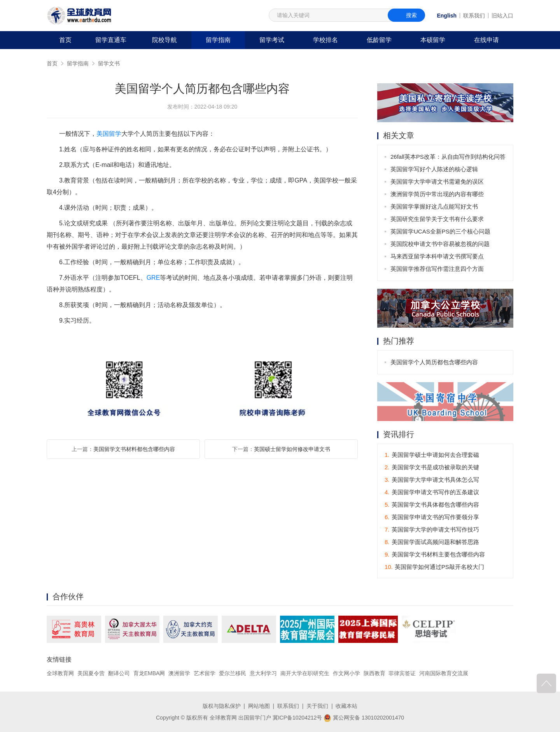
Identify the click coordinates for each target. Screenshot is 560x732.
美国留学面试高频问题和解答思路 (432, 542)
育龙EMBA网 (149, 673)
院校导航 (164, 40)
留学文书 (109, 63)
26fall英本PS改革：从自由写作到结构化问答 (448, 157)
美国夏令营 (91, 673)
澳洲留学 (179, 673)
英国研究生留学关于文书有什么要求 (437, 219)
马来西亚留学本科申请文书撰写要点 (437, 256)
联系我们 (474, 16)
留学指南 (218, 40)
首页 (65, 40)
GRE (153, 278)
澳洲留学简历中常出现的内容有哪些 (437, 194)
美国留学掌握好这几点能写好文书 (434, 206)
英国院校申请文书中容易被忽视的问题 (440, 244)
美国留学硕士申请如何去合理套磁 (432, 455)
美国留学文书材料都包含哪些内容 (134, 449)
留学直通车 (111, 40)
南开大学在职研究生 (305, 673)
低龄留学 (379, 40)
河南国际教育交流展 (444, 673)
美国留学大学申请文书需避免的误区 (437, 182)
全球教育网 (60, 673)
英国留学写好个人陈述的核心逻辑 (434, 169)
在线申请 (486, 40)
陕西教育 (374, 673)
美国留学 (109, 134)
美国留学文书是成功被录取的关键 (432, 467)
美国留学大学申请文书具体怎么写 (432, 480)
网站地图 (259, 706)
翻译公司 (119, 673)
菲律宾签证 (402, 673)
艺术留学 (205, 673)
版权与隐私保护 (222, 706)
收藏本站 (346, 706)
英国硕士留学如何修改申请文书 (292, 449)
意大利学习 (263, 673)
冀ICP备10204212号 (297, 718)
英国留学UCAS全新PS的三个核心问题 (440, 231)
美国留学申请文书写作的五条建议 (432, 492)
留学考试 (272, 40)
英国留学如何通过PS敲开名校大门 (434, 567)
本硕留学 (433, 40)
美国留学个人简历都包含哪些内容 (434, 362)
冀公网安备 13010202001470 (364, 718)
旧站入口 (502, 16)
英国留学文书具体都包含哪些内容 (432, 505)
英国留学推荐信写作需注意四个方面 (437, 269)
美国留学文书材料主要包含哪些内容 (435, 554)
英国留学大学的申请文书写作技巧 (432, 529)
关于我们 (317, 706)
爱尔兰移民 (233, 673)
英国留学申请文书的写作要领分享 (432, 517)
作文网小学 (346, 673)
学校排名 (325, 40)
